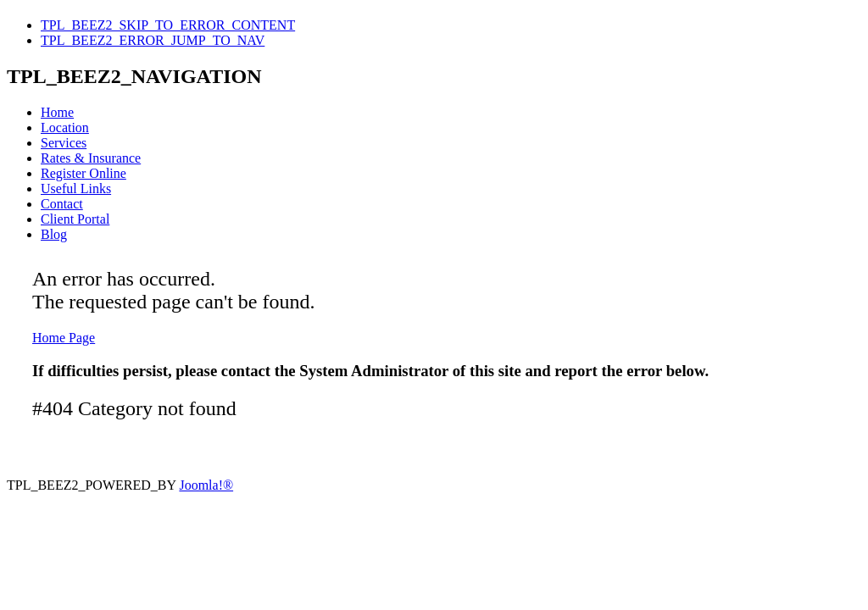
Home (57, 112)
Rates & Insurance (91, 158)
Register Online (83, 173)
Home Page (64, 338)
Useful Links (76, 189)
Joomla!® (206, 485)
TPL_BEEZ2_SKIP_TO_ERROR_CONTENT (168, 25)
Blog (54, 234)
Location (65, 128)
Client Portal (75, 219)
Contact (62, 204)
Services (64, 143)
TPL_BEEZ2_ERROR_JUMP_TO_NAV (153, 40)
